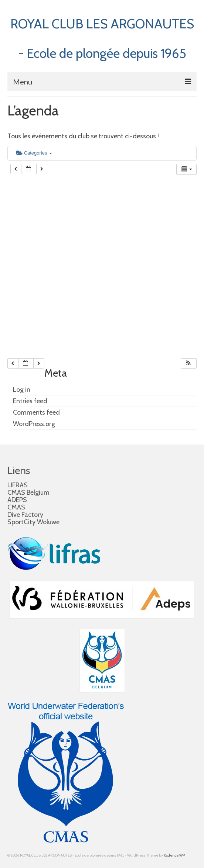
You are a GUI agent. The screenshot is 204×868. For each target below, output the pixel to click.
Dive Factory (25, 515)
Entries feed (30, 401)
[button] (188, 364)
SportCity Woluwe (33, 522)
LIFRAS (18, 485)
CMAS (16, 507)
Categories (34, 153)
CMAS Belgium (28, 492)
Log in (22, 390)
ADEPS (17, 500)
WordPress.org (34, 424)
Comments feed (36, 412)
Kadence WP (174, 855)
